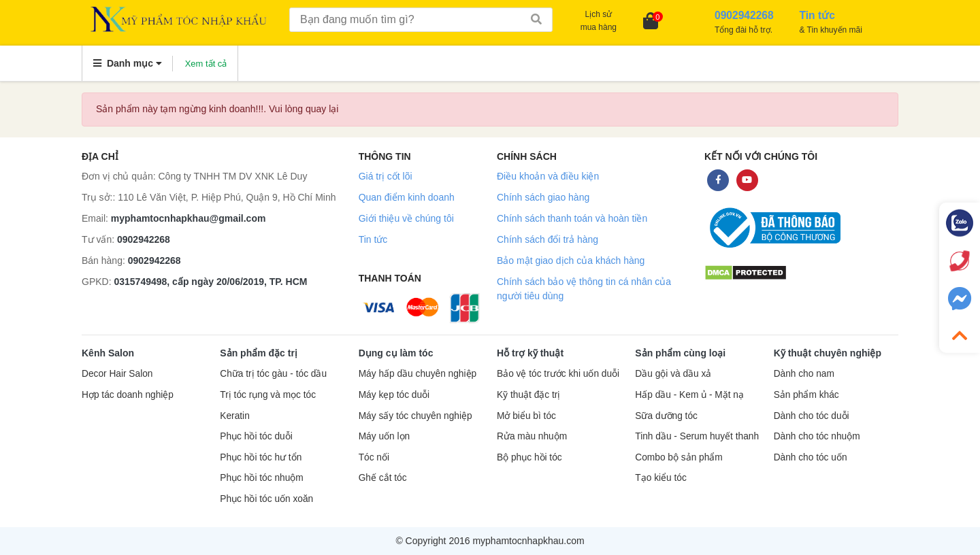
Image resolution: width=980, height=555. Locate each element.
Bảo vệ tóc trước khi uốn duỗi (558, 374)
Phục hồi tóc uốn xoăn (266, 499)
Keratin (234, 416)
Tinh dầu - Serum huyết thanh (697, 436)
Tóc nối (374, 457)
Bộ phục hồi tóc (529, 457)
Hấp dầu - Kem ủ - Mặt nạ (689, 395)
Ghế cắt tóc (383, 478)
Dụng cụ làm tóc (396, 353)
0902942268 (144, 239)
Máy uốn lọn (384, 436)
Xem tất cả (206, 64)
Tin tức (373, 239)
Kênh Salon (108, 353)
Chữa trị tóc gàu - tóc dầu (273, 374)
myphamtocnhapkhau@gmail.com (189, 218)
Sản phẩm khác (806, 395)
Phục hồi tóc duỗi (256, 436)
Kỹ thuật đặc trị (528, 395)
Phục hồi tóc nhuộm (261, 478)
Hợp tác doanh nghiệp (128, 395)
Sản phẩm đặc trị (259, 353)
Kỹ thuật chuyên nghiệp (828, 353)
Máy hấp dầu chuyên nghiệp (418, 374)
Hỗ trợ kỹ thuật (530, 353)
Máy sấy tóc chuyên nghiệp (415, 416)
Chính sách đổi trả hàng (548, 239)
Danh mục (128, 63)
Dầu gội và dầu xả (673, 374)
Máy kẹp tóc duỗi (394, 395)
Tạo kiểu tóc (660, 478)
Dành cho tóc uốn (811, 457)
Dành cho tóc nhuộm (817, 436)
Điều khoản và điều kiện (548, 176)
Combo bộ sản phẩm (679, 457)
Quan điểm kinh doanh (407, 197)
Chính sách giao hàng (543, 197)
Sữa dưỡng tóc (666, 416)
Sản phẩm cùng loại (680, 353)
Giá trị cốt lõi (386, 176)
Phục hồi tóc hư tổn (261, 457)
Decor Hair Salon (117, 374)
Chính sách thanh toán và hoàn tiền (572, 218)
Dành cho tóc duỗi (812, 416)
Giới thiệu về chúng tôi (406, 218)
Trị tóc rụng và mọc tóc (268, 395)
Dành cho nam (804, 374)
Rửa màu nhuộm (532, 436)
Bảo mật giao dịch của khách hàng (571, 260)
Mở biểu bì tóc (526, 416)
